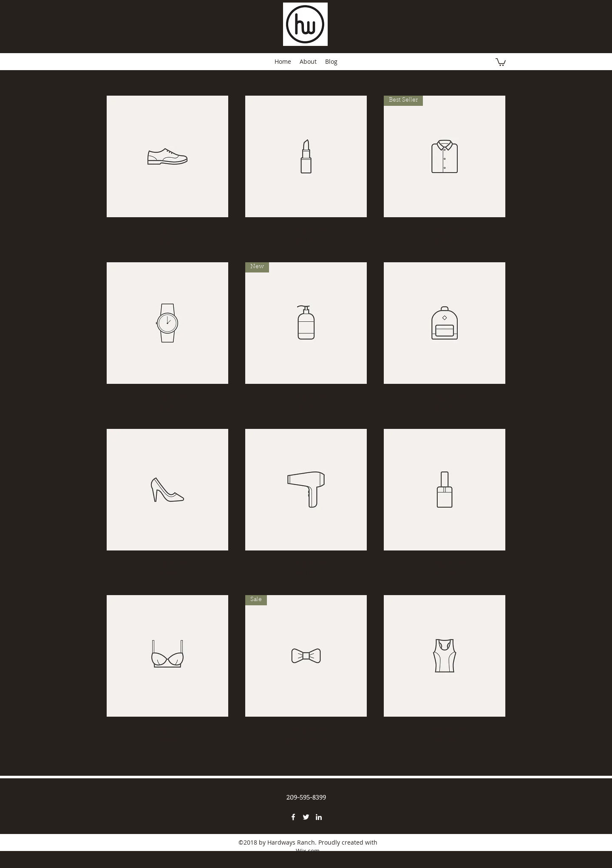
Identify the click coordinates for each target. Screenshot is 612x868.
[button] (501, 62)
